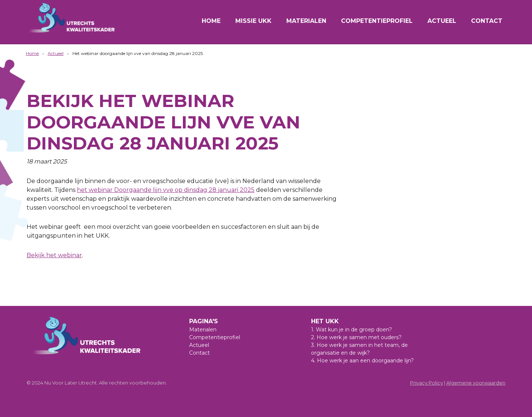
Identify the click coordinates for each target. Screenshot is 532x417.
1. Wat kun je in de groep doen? (352, 330)
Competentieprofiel (377, 21)
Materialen (306, 21)
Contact (487, 21)
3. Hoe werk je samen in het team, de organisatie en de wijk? (359, 349)
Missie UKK (253, 21)
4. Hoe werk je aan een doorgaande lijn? (362, 361)
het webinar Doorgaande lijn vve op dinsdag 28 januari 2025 (166, 190)
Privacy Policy (427, 383)
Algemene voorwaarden (476, 383)
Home (211, 21)
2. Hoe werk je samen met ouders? (356, 337)
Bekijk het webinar (54, 255)
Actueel (442, 21)
